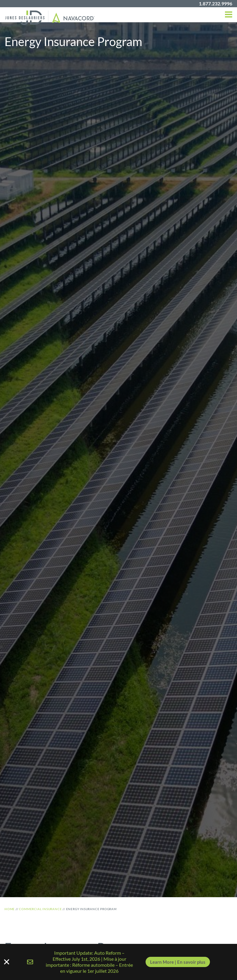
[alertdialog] (118, 962)
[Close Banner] (118, 962)
